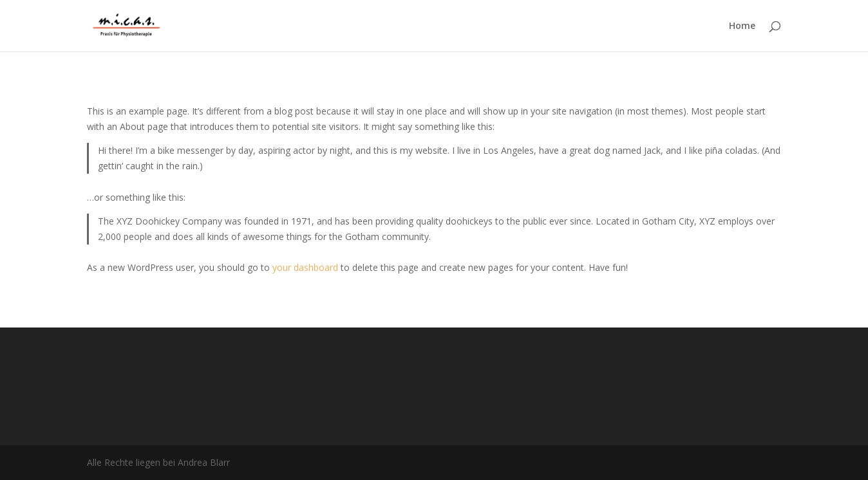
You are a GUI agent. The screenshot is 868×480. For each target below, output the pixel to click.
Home (742, 26)
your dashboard (305, 267)
